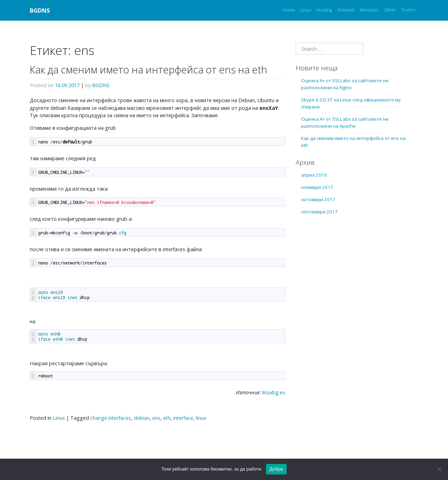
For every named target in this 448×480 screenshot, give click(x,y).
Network (346, 10)
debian (142, 418)
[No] (439, 469)
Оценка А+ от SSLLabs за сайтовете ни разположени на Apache (345, 122)
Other (390, 10)
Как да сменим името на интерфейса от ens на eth (149, 70)
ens (156, 418)
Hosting (324, 10)
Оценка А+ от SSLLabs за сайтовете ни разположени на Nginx (345, 84)
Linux (306, 10)
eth (167, 418)
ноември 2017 (317, 187)
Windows (369, 10)
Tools (407, 10)
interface (183, 418)
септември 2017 (319, 212)
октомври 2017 (318, 199)
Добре (276, 469)
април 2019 (314, 175)
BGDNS (40, 10)
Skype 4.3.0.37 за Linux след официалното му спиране (351, 103)
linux (201, 418)
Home (289, 10)
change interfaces (111, 418)
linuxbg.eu (274, 392)
